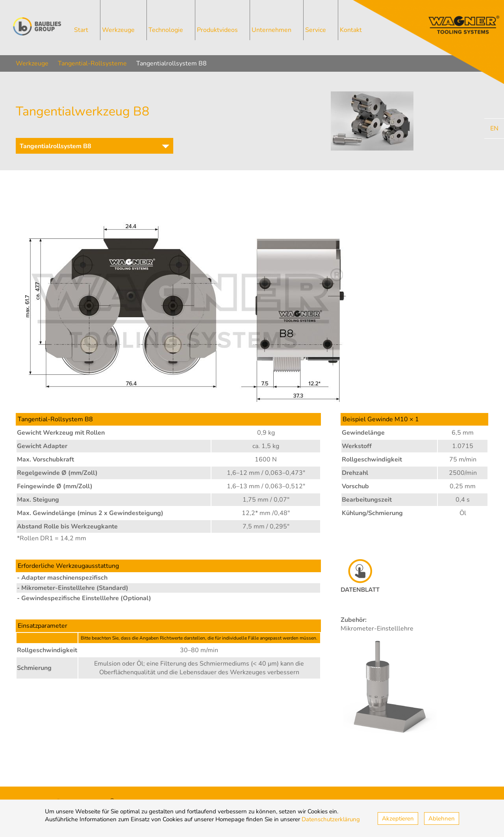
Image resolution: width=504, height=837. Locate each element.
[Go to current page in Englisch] (494, 128)
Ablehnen (442, 818)
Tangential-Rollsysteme (92, 63)
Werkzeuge (32, 63)
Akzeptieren (398, 818)
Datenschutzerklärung (331, 819)
